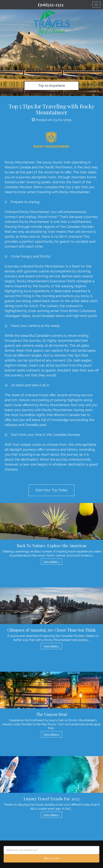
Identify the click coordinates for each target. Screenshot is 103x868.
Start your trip (52, 858)
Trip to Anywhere (52, 86)
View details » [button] (52, 562)
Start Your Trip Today (52, 490)
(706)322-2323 (51, 5)
